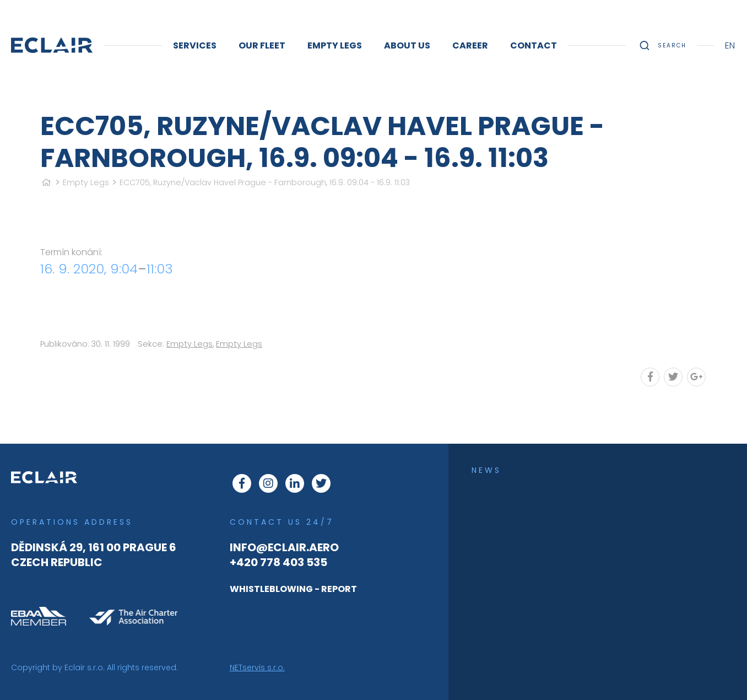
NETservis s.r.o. (257, 667)
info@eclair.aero (284, 547)
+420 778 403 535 (278, 562)
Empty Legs (86, 182)
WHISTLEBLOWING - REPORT (293, 589)
